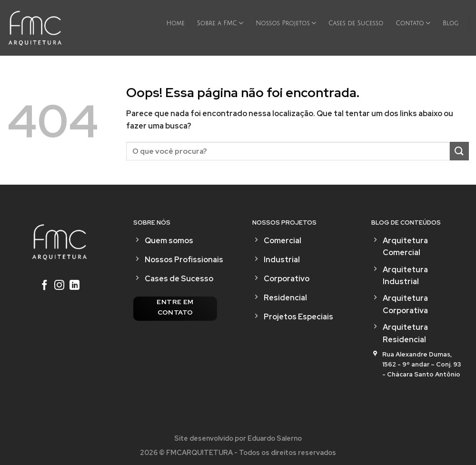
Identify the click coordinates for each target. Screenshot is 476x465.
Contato (413, 23)
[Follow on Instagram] (59, 286)
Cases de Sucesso (356, 23)
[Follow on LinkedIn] (74, 286)
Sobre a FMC (220, 23)
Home (175, 23)
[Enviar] (459, 151)
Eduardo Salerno (275, 438)
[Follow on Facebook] (44, 286)
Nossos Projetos (286, 23)
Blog (451, 23)
